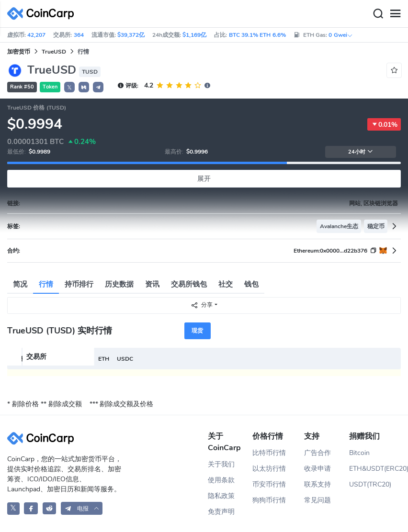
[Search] (378, 14)
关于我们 (221, 464)
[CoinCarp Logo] (43, 14)
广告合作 (317, 453)
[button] (84, 87)
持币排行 (79, 284)
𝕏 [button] (69, 88)
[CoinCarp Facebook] (31, 508)
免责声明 (221, 512)
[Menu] (395, 14)
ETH (104, 359)
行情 (46, 284)
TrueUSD (54, 52)
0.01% (384, 124)
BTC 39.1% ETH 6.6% (257, 35)
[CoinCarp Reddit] (50, 508)
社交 (226, 284)
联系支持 (317, 484)
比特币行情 (269, 453)
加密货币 (19, 52)
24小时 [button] (361, 152)
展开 (204, 179)
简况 (20, 284)
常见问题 (317, 500)
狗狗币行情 (269, 500)
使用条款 (221, 480)
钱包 (251, 284)
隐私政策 (221, 496)
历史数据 (119, 284)
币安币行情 (269, 484)
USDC (125, 359)
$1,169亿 (194, 35)
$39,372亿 (131, 35)
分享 (202, 305)
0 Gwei (340, 35)
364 (79, 35)
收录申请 (317, 469)
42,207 (36, 35)
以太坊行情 (269, 469)
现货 (197, 331)
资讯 (152, 284)
